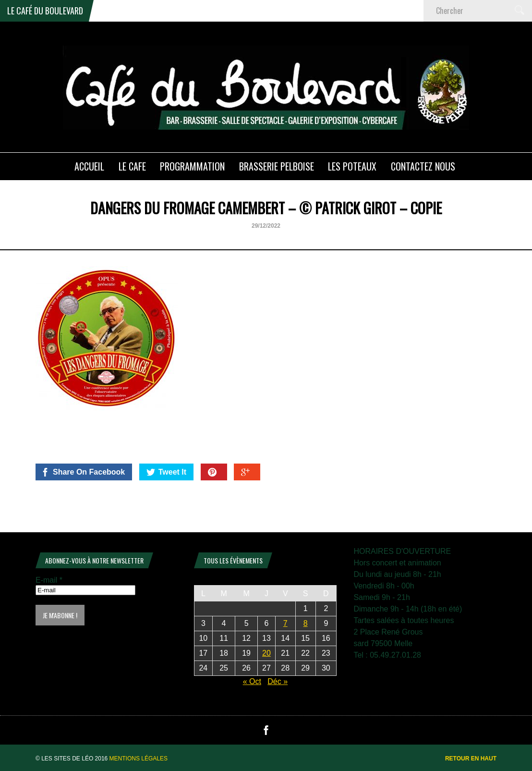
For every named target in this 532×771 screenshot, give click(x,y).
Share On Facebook (83, 472)
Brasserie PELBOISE (277, 166)
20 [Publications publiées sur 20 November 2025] (266, 653)
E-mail (49, 580)
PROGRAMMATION (192, 166)
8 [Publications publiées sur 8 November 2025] (306, 623)
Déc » (278, 681)
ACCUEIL (89, 166)
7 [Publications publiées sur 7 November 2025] (285, 623)
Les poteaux (352, 166)
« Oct (252, 681)
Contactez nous (423, 166)
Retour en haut (471, 759)
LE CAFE (132, 166)
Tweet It (166, 472)
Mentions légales (139, 759)
